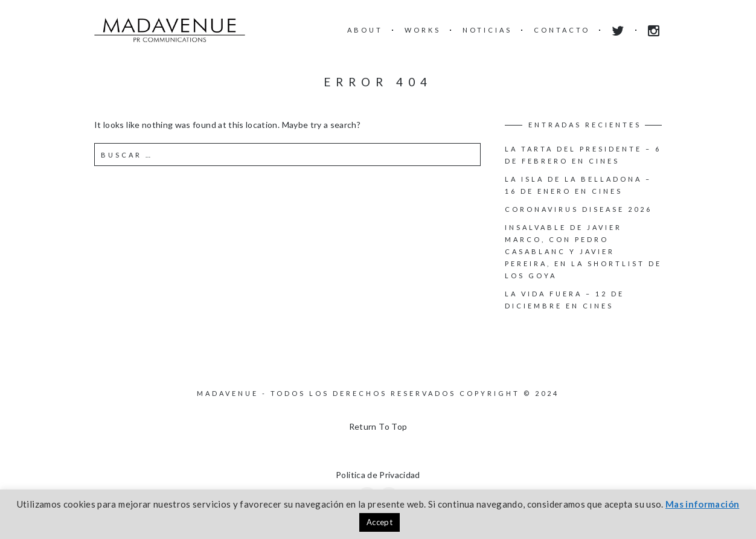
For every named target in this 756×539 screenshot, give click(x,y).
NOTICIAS (487, 30)
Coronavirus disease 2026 (578, 209)
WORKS (423, 30)
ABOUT (365, 30)
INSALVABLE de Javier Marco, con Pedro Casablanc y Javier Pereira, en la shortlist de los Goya (583, 251)
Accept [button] (380, 522)
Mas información (702, 504)
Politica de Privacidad (378, 475)
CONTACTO (562, 30)
